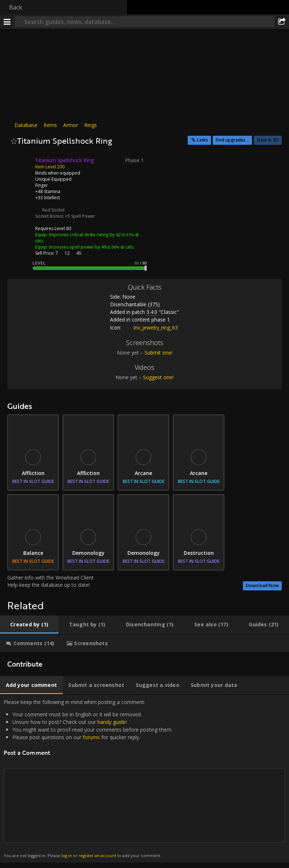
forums (91, 737)
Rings (91, 125)
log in (67, 855)
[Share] (282, 22)
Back (16, 7)
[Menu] (7, 22)
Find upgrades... (232, 140)
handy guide (111, 722)
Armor (71, 125)
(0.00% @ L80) (120, 247)
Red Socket (53, 210)
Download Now (262, 586)
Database (26, 125)
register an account (97, 855)
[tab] (29, 625)
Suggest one (158, 377)
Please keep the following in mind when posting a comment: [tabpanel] (144, 779)
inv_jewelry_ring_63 (150, 327)
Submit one (158, 353)
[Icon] (20, 166)
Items (50, 125)
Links (203, 140)
